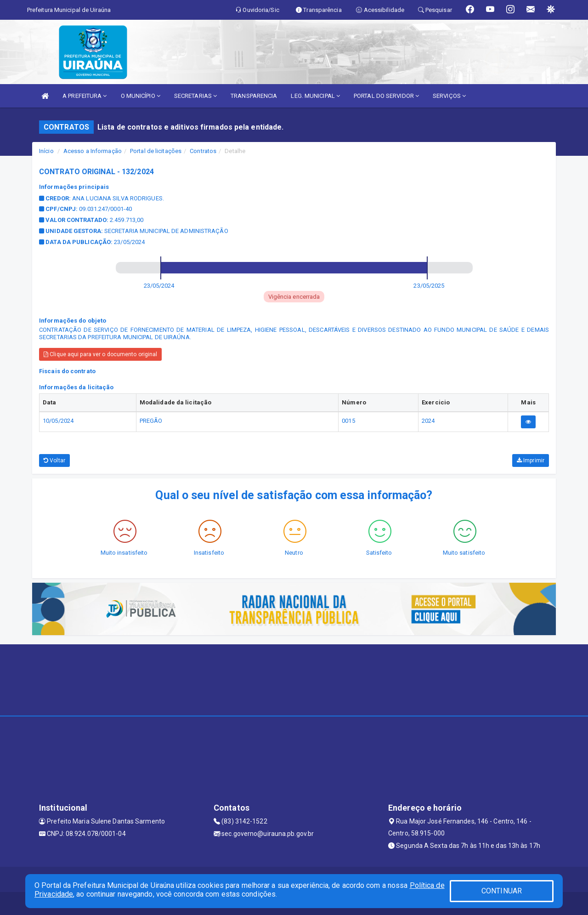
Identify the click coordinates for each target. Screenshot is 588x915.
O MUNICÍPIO (141, 96)
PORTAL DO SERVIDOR (386, 96)
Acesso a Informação (93, 151)
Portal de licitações (156, 151)
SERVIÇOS (449, 96)
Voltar (54, 460)
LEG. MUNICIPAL (315, 96)
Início (46, 151)
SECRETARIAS (195, 96)
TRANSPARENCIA (254, 96)
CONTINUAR (502, 891)
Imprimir (531, 460)
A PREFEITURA (85, 96)
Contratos (203, 151)
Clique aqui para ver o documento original (100, 354)
